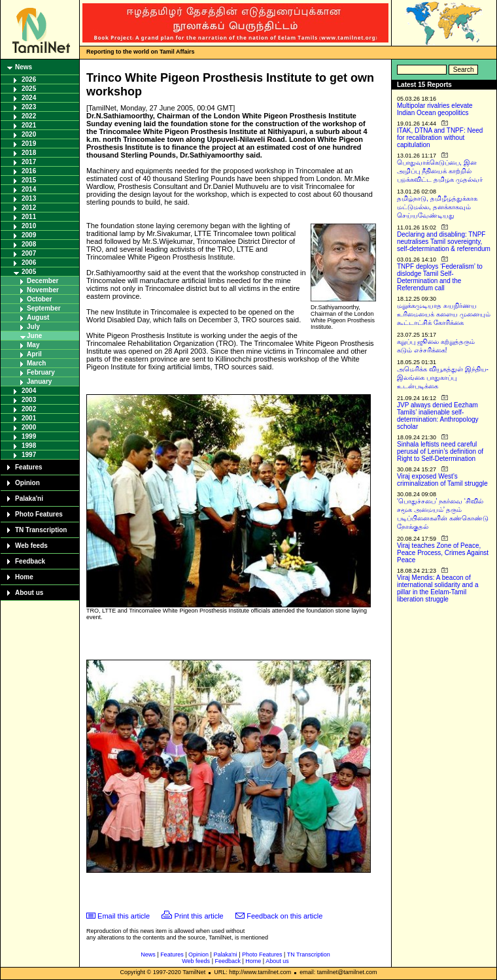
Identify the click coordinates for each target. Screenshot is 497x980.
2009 (29, 235)
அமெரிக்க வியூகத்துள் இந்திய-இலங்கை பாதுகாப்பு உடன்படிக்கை (443, 378)
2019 (29, 144)
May (33, 345)
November (43, 290)
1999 (29, 436)
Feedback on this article (284, 916)
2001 (29, 418)
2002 (29, 409)
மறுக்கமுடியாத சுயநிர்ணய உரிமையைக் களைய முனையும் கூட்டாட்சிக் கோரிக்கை (444, 314)
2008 (29, 244)
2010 (29, 226)
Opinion (27, 483)
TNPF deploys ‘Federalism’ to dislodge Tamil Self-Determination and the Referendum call (440, 277)
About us (29, 593)
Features (29, 467)
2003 (29, 400)
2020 (29, 134)
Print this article (199, 916)
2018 (29, 153)
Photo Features (39, 514)
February (41, 372)
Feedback (30, 561)
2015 (29, 180)
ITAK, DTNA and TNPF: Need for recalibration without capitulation (440, 138)
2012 (29, 208)
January (39, 381)
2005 (29, 272)
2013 (29, 198)
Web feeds (31, 546)
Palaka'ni (29, 498)
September (44, 308)
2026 (29, 79)
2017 (29, 162)
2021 (29, 125)
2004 (29, 391)
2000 (29, 427)
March (36, 363)
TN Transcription (41, 530)
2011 (29, 217)
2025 (29, 89)
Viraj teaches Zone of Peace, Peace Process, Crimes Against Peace (443, 553)
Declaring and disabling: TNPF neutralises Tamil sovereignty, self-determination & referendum (444, 242)
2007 (29, 253)
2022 (29, 116)
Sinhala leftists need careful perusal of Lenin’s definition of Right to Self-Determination (440, 451)
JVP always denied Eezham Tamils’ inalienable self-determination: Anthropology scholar (438, 416)
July (33, 327)
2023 (29, 107)
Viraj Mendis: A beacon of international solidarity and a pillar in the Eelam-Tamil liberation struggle (438, 588)
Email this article (124, 916)
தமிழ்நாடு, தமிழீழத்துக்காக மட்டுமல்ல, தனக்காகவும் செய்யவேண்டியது (437, 207)
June (34, 336)
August (38, 317)
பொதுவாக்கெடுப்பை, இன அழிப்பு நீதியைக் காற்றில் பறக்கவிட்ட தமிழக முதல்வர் (440, 171)
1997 (29, 455)
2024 (29, 98)
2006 (29, 262)
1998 (29, 446)
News (24, 67)
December (43, 281)
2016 (29, 171)
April (34, 354)
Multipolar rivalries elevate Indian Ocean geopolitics (435, 109)
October (39, 299)
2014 (29, 189)
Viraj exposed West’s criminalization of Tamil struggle (442, 480)
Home (24, 577)
